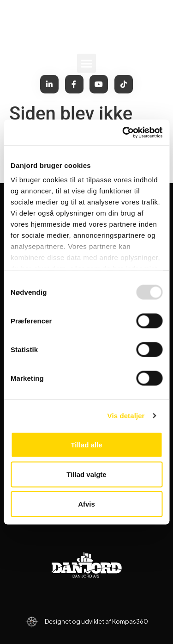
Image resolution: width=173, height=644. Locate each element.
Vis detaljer (126, 416)
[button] (86, 63)
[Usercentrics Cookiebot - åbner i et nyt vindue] (123, 133)
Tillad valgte (86, 474)
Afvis (86, 504)
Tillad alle (86, 444)
